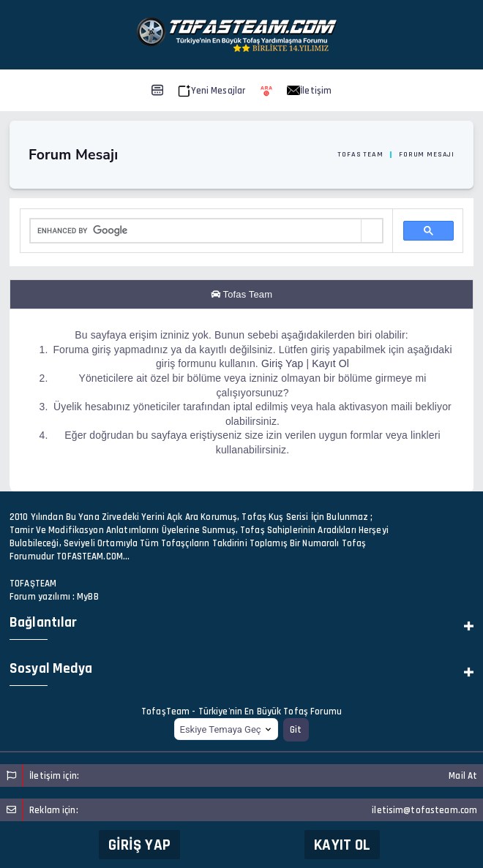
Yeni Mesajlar (212, 91)
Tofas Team (360, 154)
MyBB (88, 597)
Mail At (463, 776)
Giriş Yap (139, 845)
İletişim (309, 91)
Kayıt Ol (342, 845)
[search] (196, 231)
